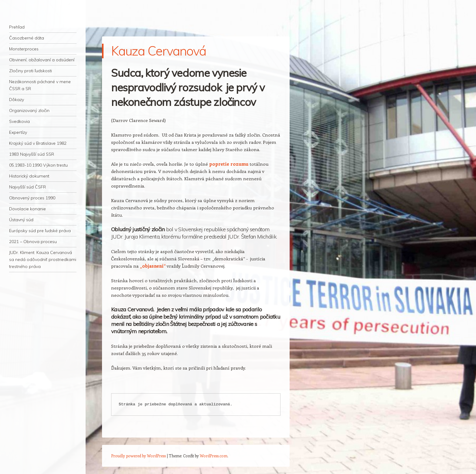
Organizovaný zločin (29, 110)
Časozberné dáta (27, 38)
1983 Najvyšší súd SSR (32, 154)
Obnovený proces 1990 (32, 198)
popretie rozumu (229, 164)
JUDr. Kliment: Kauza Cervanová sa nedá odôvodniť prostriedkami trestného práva (43, 259)
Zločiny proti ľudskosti (31, 71)
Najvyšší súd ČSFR (27, 187)
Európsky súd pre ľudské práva (40, 231)
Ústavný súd (21, 220)
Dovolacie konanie (27, 209)
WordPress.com (214, 456)
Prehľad (17, 27)
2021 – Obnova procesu (33, 242)
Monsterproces (24, 49)
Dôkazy (17, 100)
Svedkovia (19, 121)
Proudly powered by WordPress (138, 456)
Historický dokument (29, 176)
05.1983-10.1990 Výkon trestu (38, 165)
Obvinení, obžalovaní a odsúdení (42, 60)
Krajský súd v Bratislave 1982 (38, 143)
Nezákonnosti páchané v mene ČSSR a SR (40, 85)
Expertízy (18, 132)
